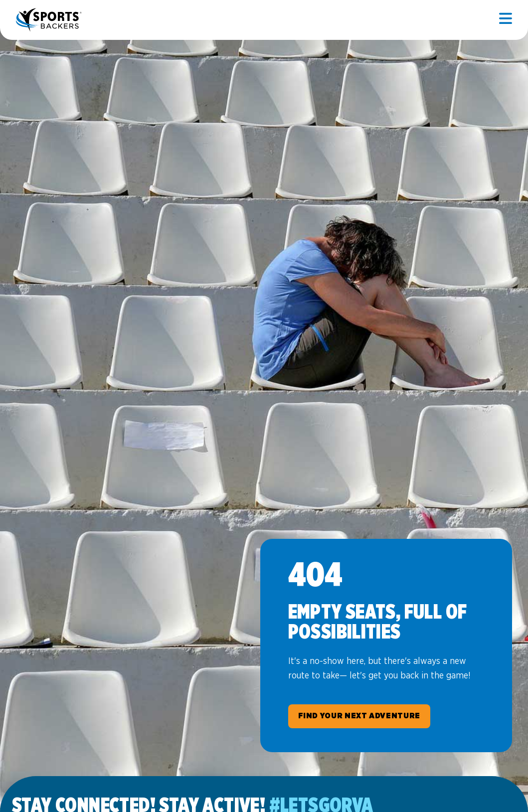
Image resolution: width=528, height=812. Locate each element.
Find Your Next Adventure (359, 716)
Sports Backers (50, 20)
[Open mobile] (506, 20)
